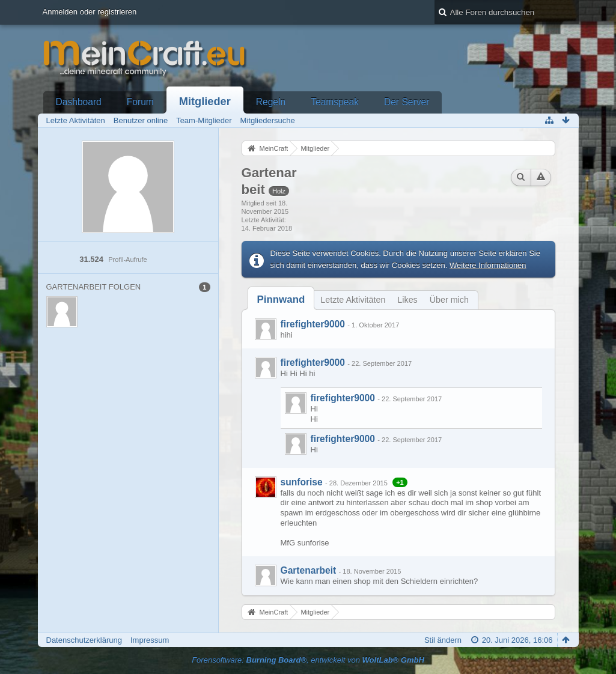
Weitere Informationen (488, 265)
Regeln (271, 102)
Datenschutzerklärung (84, 640)
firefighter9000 (313, 324)
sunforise (302, 482)
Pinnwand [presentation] (281, 299)
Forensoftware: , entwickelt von (308, 660)
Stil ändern (443, 640)
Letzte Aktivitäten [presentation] (353, 300)
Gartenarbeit (309, 570)
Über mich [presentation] (449, 300)
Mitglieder (205, 102)
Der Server (407, 102)
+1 (400, 482)
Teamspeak (335, 102)
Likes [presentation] (407, 300)
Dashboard (79, 102)
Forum (140, 102)
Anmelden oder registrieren (90, 12)
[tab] (281, 299)
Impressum (150, 640)
